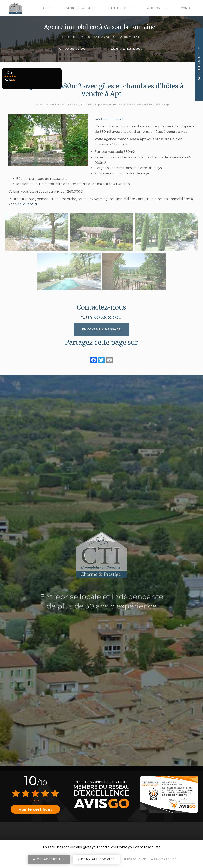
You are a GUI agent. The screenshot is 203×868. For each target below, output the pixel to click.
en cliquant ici (26, 204)
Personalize (135, 859)
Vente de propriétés (81, 8)
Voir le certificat (35, 809)
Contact (187, 8)
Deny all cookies (96, 859)
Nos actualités (84, 104)
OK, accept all (49, 859)
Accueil (48, 8)
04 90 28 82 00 (72, 49)
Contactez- (127, 49)
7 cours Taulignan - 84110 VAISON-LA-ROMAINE (100, 37)
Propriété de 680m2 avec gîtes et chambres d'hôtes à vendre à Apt (132, 104)
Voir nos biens (157, 8)
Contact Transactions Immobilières (53, 104)
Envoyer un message (101, 329)
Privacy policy (163, 859)
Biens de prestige (121, 8)
